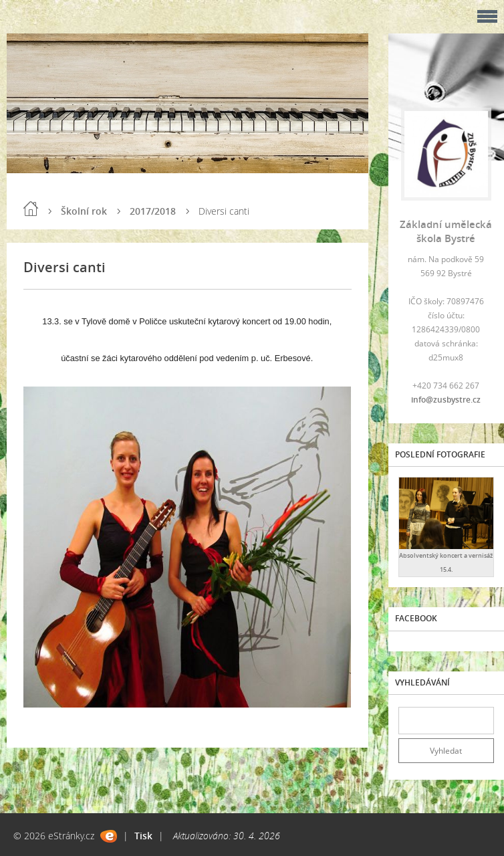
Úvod (31, 209)
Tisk (143, 836)
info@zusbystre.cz (446, 400)
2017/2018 (153, 211)
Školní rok (84, 211)
